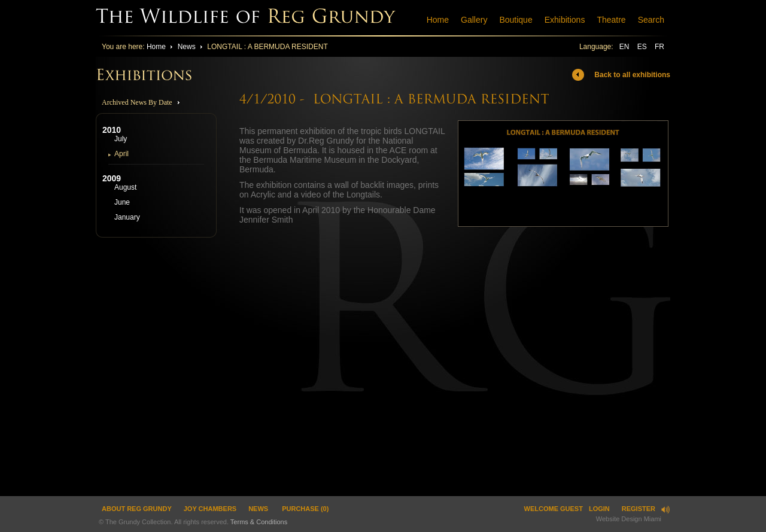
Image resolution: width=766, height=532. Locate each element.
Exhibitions (565, 20)
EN (625, 47)
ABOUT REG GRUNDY (137, 509)
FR (659, 47)
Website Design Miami (629, 519)
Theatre (611, 20)
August (125, 187)
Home (438, 20)
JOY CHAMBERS (210, 509)
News (187, 47)
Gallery (474, 20)
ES (643, 47)
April (121, 154)
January (127, 217)
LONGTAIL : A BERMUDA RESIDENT (267, 47)
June (122, 202)
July (121, 139)
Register (639, 509)
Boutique (516, 20)
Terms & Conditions (259, 522)
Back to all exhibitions (632, 75)
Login (599, 509)
